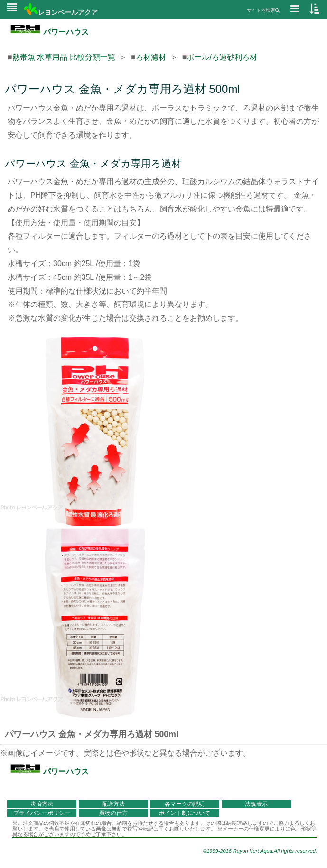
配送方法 (113, 804)
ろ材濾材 (151, 57)
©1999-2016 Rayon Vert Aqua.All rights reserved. (260, 851)
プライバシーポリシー (42, 813)
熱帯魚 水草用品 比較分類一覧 (64, 57)
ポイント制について (185, 813)
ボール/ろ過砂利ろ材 (222, 57)
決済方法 (42, 804)
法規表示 (256, 804)
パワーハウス (48, 32)
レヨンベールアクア (61, 12)
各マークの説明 (185, 804)
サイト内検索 (263, 10)
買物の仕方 (113, 813)
